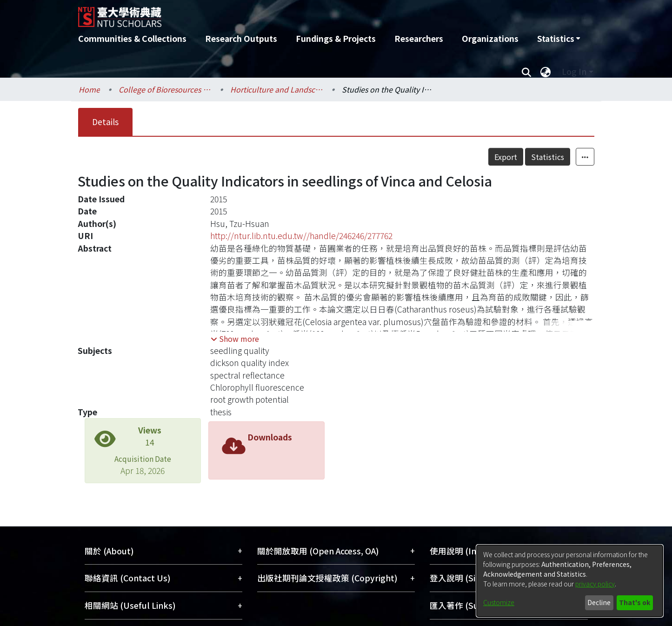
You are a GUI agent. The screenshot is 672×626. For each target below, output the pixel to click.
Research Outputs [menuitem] (241, 38)
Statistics (548, 157)
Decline (599, 602)
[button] (235, 339)
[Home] (286, 13)
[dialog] (570, 581)
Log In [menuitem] (574, 71)
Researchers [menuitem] (419, 38)
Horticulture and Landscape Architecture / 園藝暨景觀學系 (277, 89)
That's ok (635, 602)
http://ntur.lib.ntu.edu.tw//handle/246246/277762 (301, 236)
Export (506, 157)
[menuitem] (559, 39)
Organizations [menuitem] (490, 38)
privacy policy (595, 584)
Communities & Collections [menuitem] (132, 38)
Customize (499, 602)
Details (105, 122)
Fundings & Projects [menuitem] (336, 38)
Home (89, 89)
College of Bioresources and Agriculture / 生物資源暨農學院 (165, 89)
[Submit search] (527, 72)
